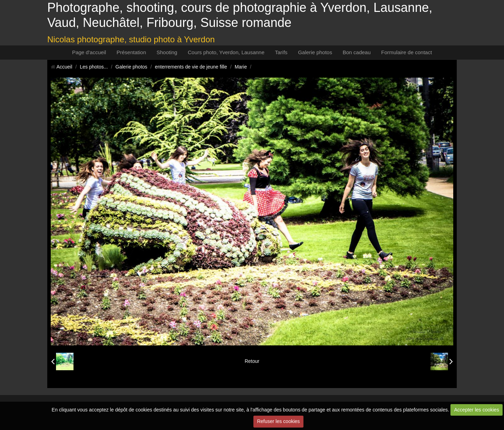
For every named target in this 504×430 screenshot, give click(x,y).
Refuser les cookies (278, 421)
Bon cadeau (357, 52)
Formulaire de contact (407, 52)
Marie (241, 67)
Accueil (64, 67)
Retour (252, 361)
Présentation (131, 52)
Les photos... (94, 67)
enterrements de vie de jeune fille (191, 67)
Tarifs (281, 52)
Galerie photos (315, 52)
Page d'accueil (89, 52)
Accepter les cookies (477, 410)
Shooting (167, 52)
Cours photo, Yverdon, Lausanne (226, 52)
